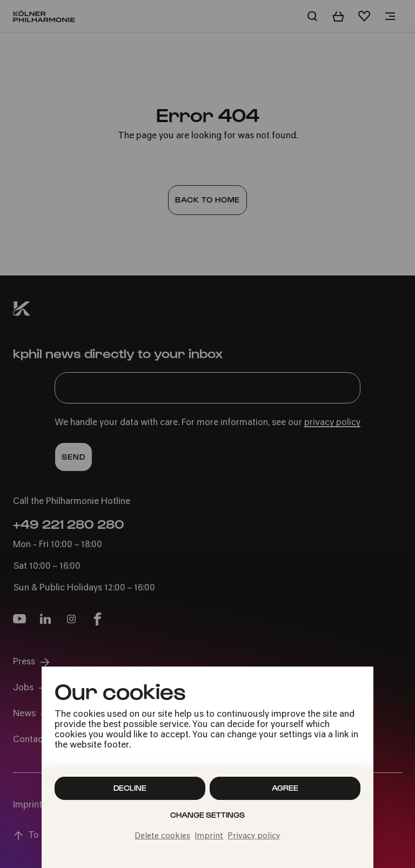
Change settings (207, 815)
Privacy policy (254, 836)
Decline (130, 788)
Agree (285, 788)
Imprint (209, 836)
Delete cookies (162, 836)
